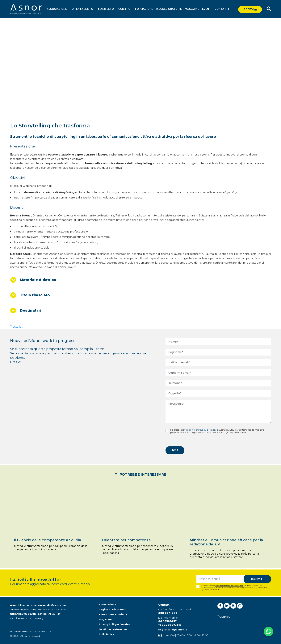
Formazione (144, 9)
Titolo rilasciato (35, 295)
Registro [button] (124, 9)
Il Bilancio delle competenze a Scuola (48, 540)
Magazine (192, 9)
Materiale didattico (38, 280)
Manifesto (106, 9)
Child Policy (106, 634)
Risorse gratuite (169, 9)
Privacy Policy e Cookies (114, 624)
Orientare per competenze (126, 540)
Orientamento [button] (82, 9)
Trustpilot (16, 327)
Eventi (207, 9)
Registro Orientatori (112, 610)
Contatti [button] (222, 9)
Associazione (108, 605)
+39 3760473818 (170, 625)
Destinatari (31, 310)
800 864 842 (168, 613)
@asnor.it (180, 629)
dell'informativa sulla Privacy (202, 430)
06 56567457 (167, 621)
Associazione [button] (57, 9)
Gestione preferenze (113, 629)
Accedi (250, 9)
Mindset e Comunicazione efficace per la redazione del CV (226, 542)
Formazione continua (113, 614)
